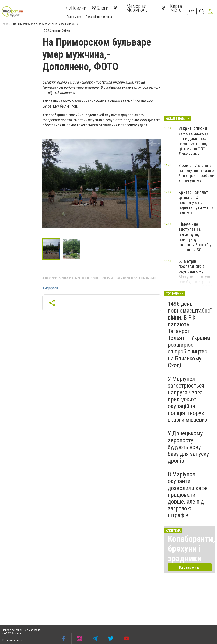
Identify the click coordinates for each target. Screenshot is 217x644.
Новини (76, 8)
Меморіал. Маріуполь (131, 8)
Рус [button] (192, 11)
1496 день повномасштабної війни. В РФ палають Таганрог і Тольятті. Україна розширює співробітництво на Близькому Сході (190, 335)
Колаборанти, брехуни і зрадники (191, 549)
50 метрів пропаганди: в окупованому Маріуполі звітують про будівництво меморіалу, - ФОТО (196, 274)
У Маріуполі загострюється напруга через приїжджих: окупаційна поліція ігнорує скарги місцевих (188, 399)
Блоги (100, 8)
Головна (6, 24)
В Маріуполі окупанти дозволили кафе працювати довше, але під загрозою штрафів (188, 495)
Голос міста (74, 17)
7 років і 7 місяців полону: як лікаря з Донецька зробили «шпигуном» (196, 173)
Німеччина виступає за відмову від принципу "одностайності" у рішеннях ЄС (195, 237)
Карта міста (172, 8)
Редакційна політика (99, 17)
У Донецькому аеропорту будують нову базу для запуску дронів (188, 447)
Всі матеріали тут (190, 567)
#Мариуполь (51, 288)
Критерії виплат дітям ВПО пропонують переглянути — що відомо (196, 203)
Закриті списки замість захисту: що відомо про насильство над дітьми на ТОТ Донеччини (194, 141)
